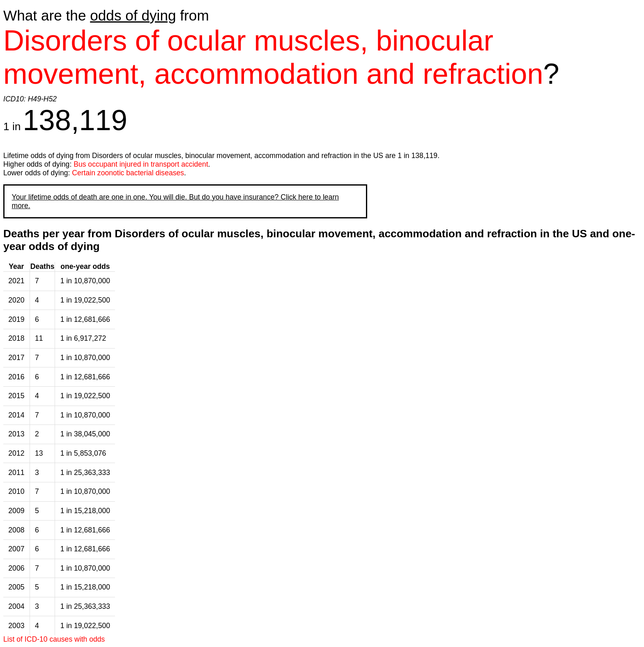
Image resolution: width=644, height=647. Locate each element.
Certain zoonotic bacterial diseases (128, 173)
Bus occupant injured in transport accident (141, 164)
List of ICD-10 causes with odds (54, 639)
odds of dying (133, 15)
